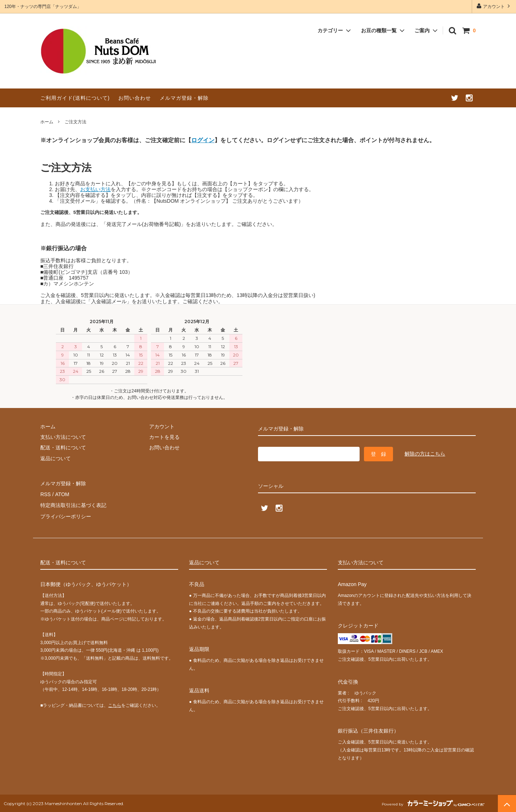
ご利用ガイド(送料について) (75, 98)
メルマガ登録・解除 (184, 98)
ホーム (47, 122)
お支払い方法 (95, 189)
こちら (115, 704)
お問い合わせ (135, 98)
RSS (46, 494)
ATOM (62, 494)
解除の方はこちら (425, 454)
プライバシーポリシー (66, 515)
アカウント (494, 6)
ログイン (203, 140)
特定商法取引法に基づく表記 (73, 504)
